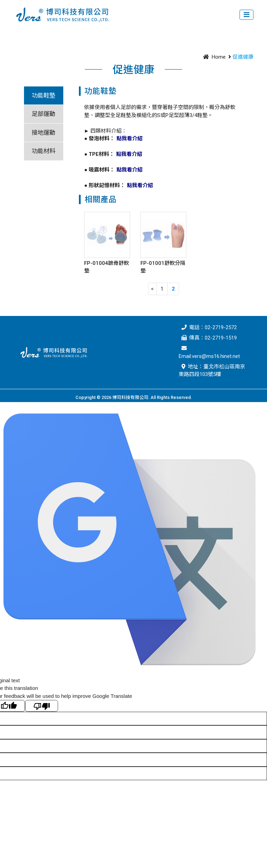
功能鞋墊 (43, 95)
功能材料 (43, 151)
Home (213, 57)
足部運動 (43, 114)
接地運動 (43, 133)
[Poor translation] (42, 706)
